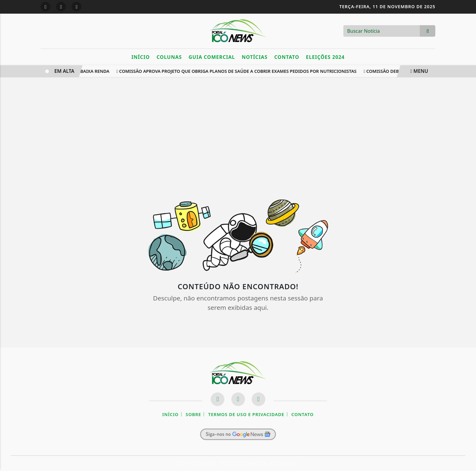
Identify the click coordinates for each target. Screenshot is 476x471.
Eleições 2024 (325, 57)
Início (141, 57)
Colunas (169, 57)
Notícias (255, 57)
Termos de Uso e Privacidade (246, 414)
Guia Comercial (212, 57)
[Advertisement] (238, 132)
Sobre (194, 414)
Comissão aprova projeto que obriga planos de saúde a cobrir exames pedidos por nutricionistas (237, 71)
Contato (287, 57)
